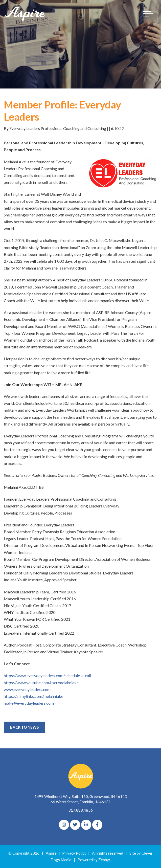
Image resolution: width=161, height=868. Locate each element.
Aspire (51, 853)
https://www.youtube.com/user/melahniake (41, 683)
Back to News (24, 727)
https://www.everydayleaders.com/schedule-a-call (47, 675)
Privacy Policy (74, 853)
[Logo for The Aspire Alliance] (25, 14)
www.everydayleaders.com (27, 689)
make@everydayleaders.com (29, 703)
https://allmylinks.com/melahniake (33, 696)
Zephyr (104, 860)
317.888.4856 (81, 810)
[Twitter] (75, 825)
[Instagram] (64, 825)
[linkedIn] (86, 825)
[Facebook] (97, 825)
